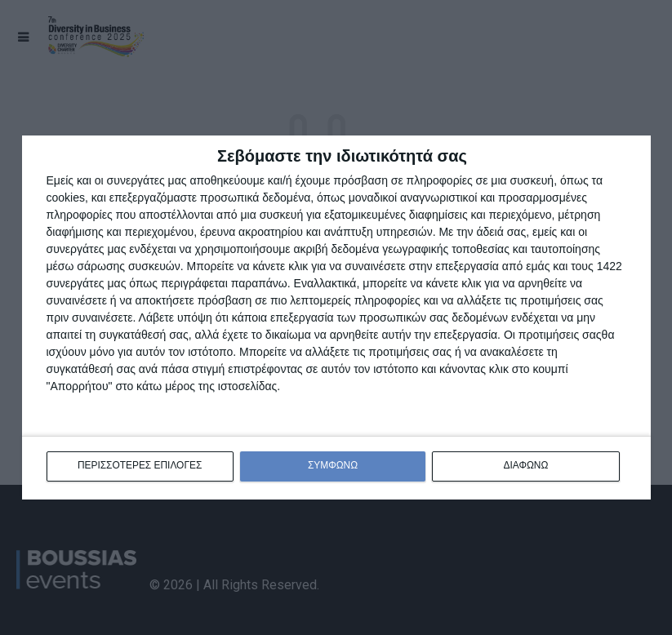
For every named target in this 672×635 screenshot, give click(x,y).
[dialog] (336, 318)
